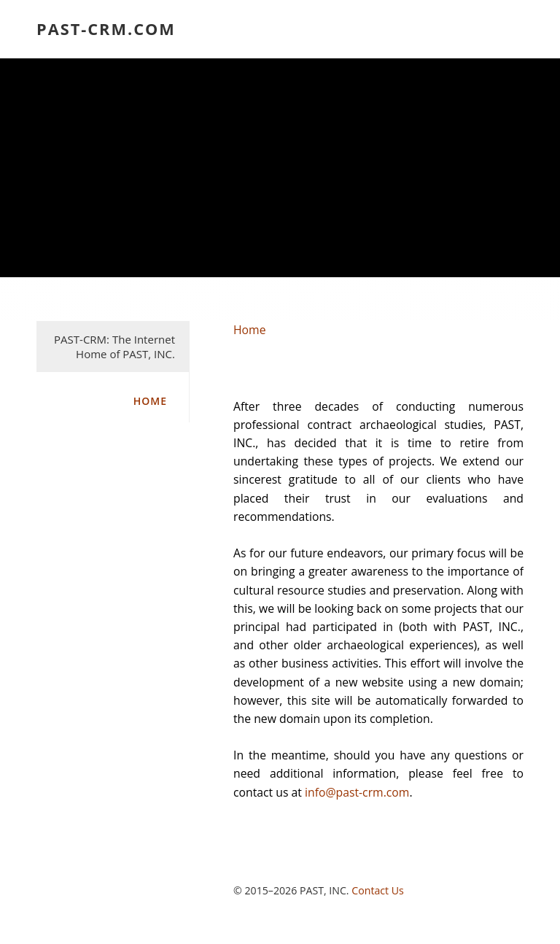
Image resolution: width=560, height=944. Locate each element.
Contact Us (378, 890)
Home (150, 401)
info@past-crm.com (357, 792)
